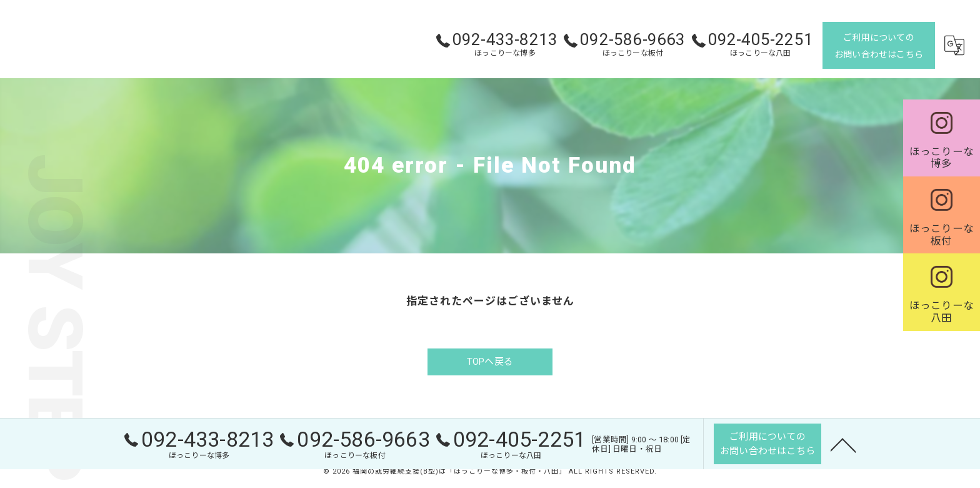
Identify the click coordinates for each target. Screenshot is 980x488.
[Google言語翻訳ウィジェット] (954, 45)
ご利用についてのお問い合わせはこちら (879, 46)
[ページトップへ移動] (843, 444)
